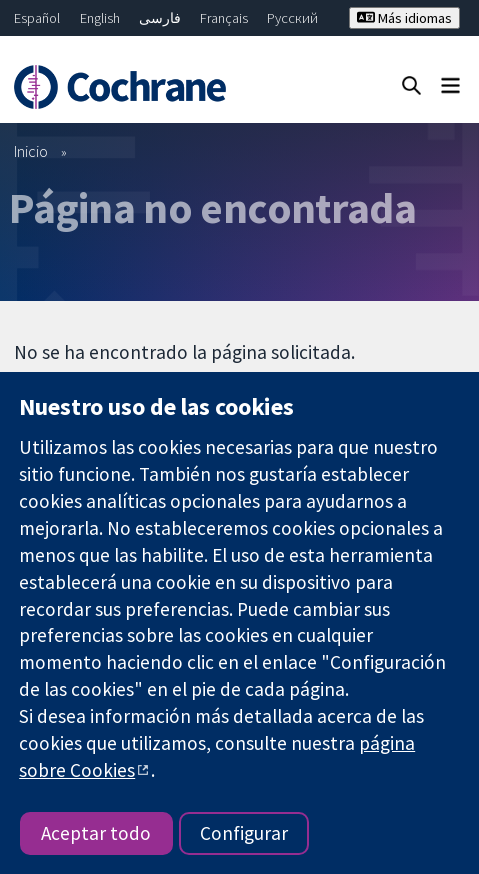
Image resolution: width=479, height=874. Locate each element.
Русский (292, 18)
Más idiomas (404, 18)
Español (37, 18)
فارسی (160, 18)
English (100, 18)
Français (224, 18)
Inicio (31, 151)
